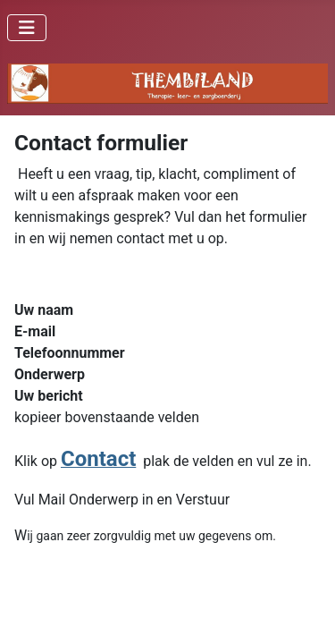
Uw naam (44, 310)
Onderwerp (50, 374)
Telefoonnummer (70, 353)
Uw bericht (49, 396)
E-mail (35, 331)
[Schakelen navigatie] (27, 28)
